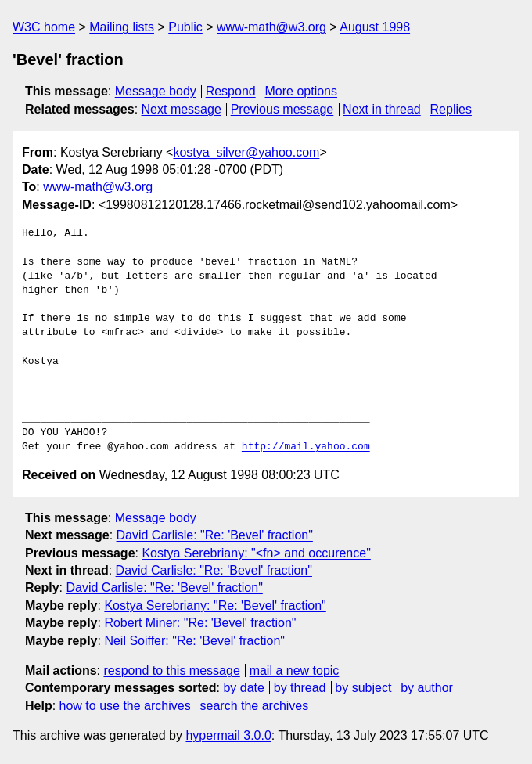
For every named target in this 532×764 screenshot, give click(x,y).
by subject (363, 688)
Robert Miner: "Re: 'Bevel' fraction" (200, 623)
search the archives (255, 706)
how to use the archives (125, 706)
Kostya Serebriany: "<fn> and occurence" (256, 553)
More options (302, 91)
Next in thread (382, 109)
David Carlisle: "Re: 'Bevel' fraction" (215, 535)
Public (185, 27)
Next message (182, 109)
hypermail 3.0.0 (228, 735)
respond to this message (171, 670)
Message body (156, 91)
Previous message (282, 109)
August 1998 (375, 27)
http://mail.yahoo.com (306, 447)
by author (427, 688)
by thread (300, 688)
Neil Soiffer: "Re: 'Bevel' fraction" (194, 641)
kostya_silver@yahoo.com (246, 152)
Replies (451, 109)
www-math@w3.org (271, 27)
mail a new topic (295, 670)
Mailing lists (122, 27)
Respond (231, 91)
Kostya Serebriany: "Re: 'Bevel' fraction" (215, 605)
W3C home (44, 27)
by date (243, 688)
